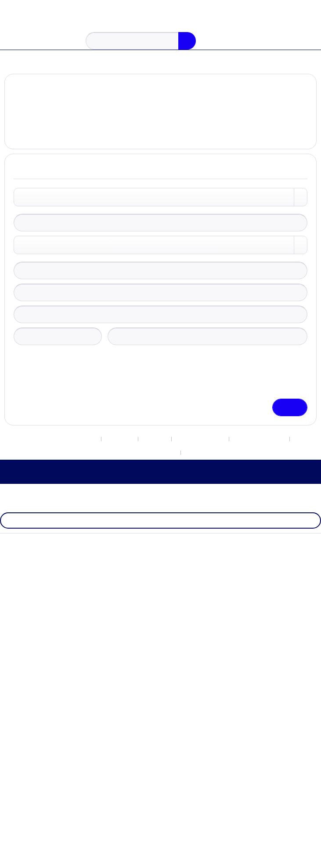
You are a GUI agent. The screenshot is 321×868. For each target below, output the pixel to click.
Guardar (289, 418)
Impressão (204, 466)
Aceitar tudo (201, 854)
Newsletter (116, 451)
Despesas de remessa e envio (160, 634)
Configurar (153, 854)
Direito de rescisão (204, 451)
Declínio (111, 854)
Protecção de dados (270, 451)
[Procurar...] (141, 41)
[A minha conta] (280, 43)
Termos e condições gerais (140, 466)
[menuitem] (14, 41)
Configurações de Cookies (53, 451)
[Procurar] (184, 41)
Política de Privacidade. (135, 404)
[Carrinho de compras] (307, 42)
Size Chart (160, 579)
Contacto (155, 451)
